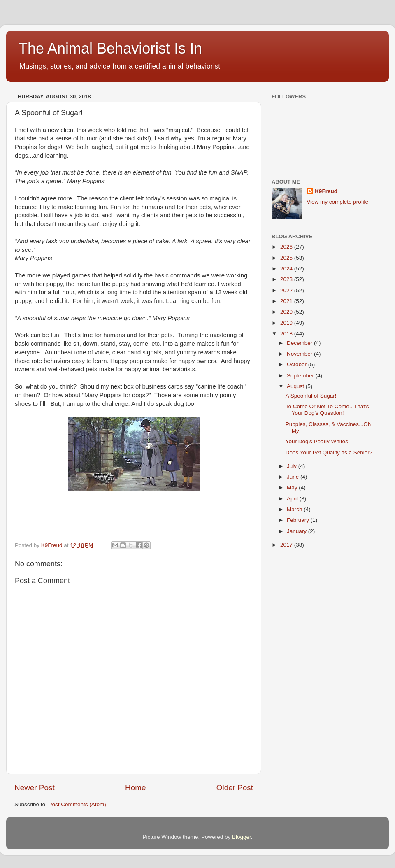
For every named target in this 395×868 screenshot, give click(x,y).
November (300, 354)
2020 (287, 312)
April (293, 499)
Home (135, 788)
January (297, 531)
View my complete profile (337, 202)
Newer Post (35, 788)
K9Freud (326, 191)
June (294, 477)
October (297, 364)
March (295, 509)
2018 (287, 334)
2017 (287, 545)
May (293, 488)
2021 (287, 301)
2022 (287, 290)
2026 (287, 247)
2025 (287, 258)
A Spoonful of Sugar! (311, 396)
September (301, 376)
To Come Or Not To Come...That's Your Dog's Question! (327, 410)
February (299, 520)
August (296, 386)
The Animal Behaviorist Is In (110, 48)
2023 (287, 279)
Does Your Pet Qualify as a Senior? (329, 453)
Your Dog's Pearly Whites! (318, 441)
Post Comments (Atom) (77, 804)
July (293, 466)
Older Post (235, 788)
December (300, 343)
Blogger (242, 837)
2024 (287, 269)
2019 (287, 323)
